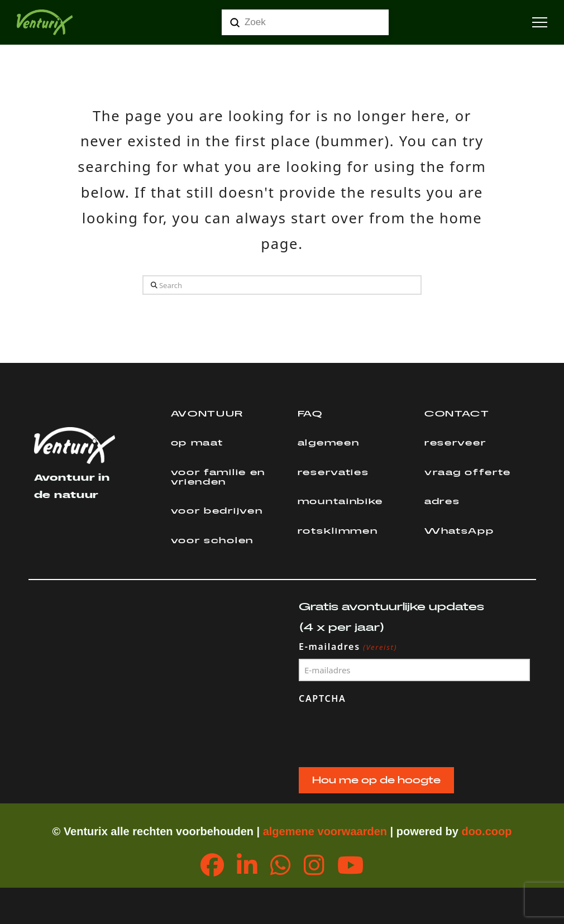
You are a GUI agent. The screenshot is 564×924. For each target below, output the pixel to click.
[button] (540, 23)
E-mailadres (348, 647)
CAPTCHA (322, 698)
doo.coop (486, 831)
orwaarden (359, 831)
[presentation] (384, 733)
